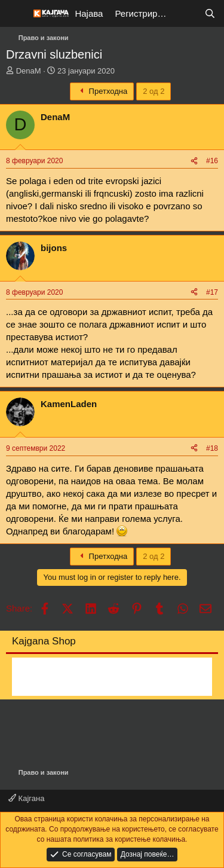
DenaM (29, 71)
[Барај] (210, 13)
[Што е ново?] (186, 13)
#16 (212, 161)
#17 (212, 292)
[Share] (194, 161)
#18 (212, 448)
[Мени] (16, 14)
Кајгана (26, 798)
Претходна (102, 91)
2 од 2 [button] (154, 91)
